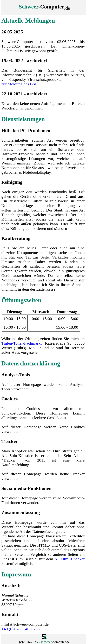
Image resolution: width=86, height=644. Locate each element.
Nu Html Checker (70, 559)
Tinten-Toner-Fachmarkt (22, 343)
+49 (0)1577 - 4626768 (21, 629)
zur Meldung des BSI (19, 84)
